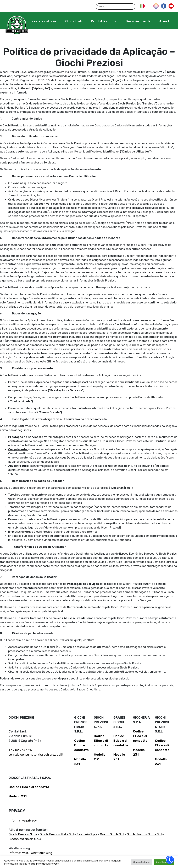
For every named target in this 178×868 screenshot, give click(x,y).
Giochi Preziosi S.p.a (23, 834)
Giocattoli (73, 21)
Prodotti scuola (104, 21)
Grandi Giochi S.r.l (112, 834)
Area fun (166, 21)
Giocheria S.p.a (87, 834)
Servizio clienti (138, 21)
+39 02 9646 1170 (21, 750)
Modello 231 (18, 796)
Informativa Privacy (48, 864)
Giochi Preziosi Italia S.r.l (57, 834)
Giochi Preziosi (17, 25)
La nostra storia (43, 21)
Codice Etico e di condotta (81, 745)
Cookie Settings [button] (142, 862)
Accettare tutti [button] (164, 862)
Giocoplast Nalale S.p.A (25, 839)
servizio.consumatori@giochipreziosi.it (36, 755)
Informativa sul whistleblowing (30, 853)
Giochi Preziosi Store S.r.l (144, 834)
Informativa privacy (23, 820)
